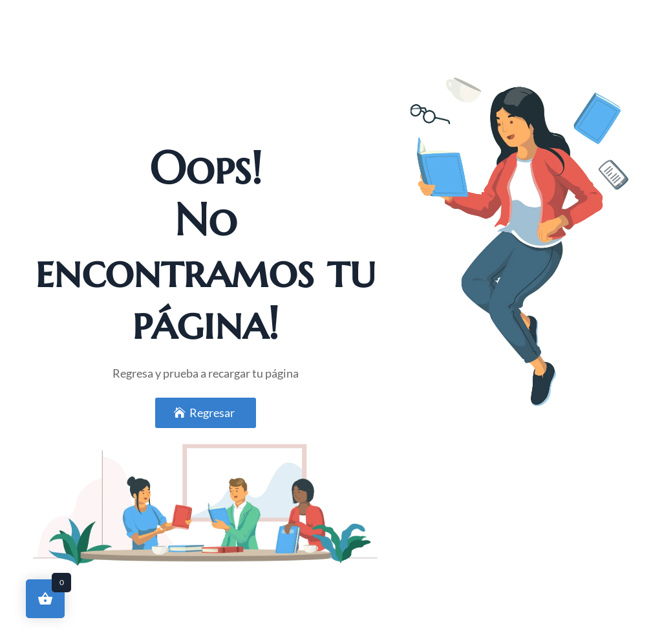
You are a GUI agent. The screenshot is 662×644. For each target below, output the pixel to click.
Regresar (212, 413)
